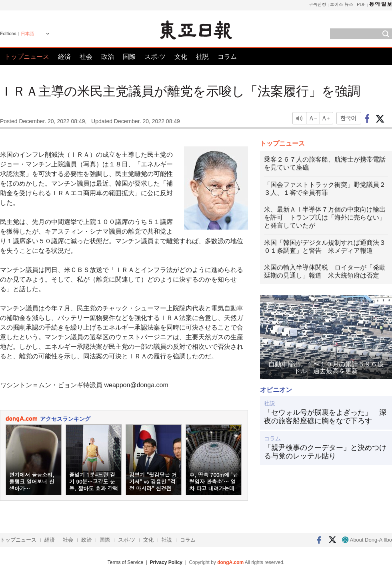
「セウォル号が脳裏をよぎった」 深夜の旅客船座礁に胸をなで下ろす (325, 417)
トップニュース (27, 57)
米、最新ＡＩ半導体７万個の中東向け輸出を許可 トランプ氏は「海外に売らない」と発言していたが (325, 217)
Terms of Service (125, 562)
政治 (108, 57)
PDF (361, 4)
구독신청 (318, 4)
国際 (129, 57)
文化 (181, 57)
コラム (227, 57)
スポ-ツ (155, 57)
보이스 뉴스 (342, 4)
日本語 (27, 34)
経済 (64, 57)
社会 (86, 57)
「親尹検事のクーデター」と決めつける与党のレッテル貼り (325, 452)
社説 (202, 57)
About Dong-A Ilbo (367, 540)
